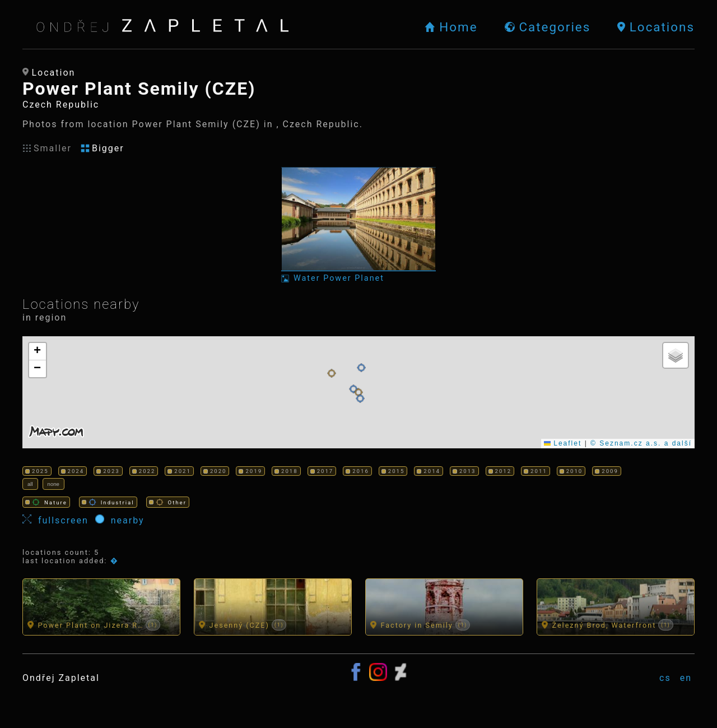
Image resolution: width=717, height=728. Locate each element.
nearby (120, 520)
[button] (353, 389)
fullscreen (59, 520)
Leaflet (563, 443)
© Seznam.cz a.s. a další (641, 443)
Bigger (103, 148)
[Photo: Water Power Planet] (358, 225)
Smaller (47, 148)
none (53, 484)
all (30, 484)
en (686, 678)
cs (665, 678)
